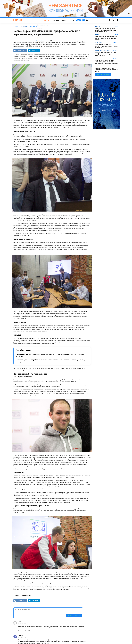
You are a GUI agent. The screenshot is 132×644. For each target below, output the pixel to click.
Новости (64, 20)
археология (98, 66)
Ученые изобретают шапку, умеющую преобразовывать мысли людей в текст (106, 46)
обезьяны (98, 35)
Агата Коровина (24, 27)
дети (96, 58)
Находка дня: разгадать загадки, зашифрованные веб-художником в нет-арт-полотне (106, 54)
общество (98, 27)
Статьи (47, 20)
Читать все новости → (103, 75)
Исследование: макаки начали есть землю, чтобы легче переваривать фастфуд (106, 38)
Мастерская (80, 20)
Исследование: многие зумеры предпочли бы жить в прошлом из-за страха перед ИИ (106, 30)
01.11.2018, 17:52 (22, 624)
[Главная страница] (18, 20)
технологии (98, 42)
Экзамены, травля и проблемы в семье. (50, 361)
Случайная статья (87, 20)
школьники (27, 595)
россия (15, 27)
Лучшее (56, 20)
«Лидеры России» (41, 41)
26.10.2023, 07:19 (22, 638)
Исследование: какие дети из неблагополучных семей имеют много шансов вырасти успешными (106, 62)
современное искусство (102, 50)
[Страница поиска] (118, 20)
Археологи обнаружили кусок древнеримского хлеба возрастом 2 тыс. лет (106, 70)
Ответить (21, 631)
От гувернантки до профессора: (50, 355)
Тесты (72, 20)
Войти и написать (74, 616)
